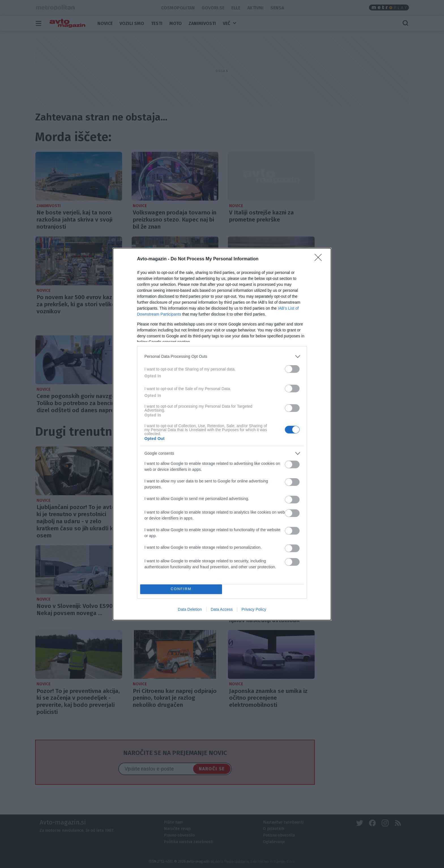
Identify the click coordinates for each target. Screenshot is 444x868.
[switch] (292, 369)
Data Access (222, 609)
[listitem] (222, 357)
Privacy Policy (254, 609)
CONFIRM (181, 589)
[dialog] (222, 434)
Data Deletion (190, 609)
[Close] (320, 259)
